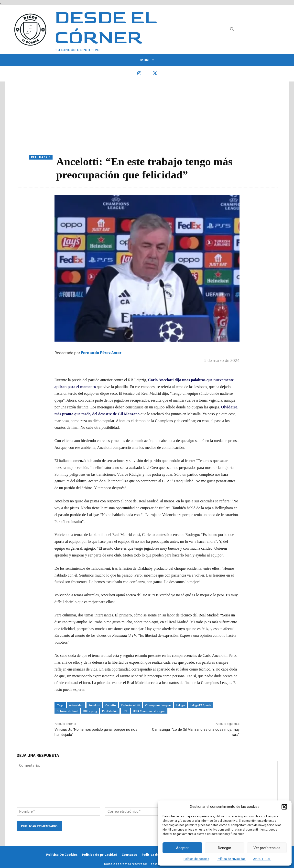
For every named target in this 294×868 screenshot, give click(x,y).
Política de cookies (196, 859)
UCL (125, 711)
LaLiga (180, 705)
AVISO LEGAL (262, 859)
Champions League (158, 705)
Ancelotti (94, 705)
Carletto (111, 705)
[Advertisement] (147, 118)
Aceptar (182, 848)
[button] (284, 807)
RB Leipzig (90, 711)
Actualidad (76, 705)
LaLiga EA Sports (201, 705)
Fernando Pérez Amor (101, 353)
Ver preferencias (267, 848)
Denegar (225, 848)
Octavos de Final (67, 711)
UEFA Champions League (149, 711)
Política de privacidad (231, 859)
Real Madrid (41, 157)
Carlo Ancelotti (131, 705)
